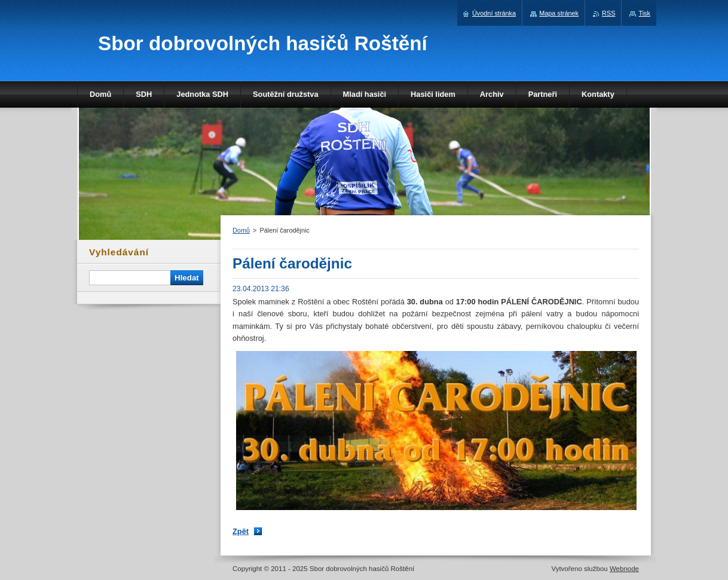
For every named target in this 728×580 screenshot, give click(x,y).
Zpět (241, 531)
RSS (608, 13)
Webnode (624, 569)
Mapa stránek (559, 13)
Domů (241, 230)
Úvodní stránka (494, 13)
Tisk (644, 13)
